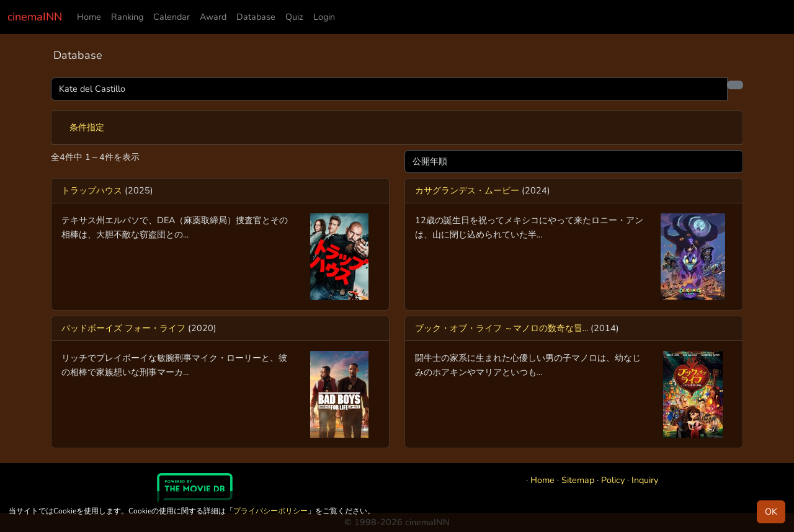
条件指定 (87, 127)
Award (213, 17)
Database (256, 17)
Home (89, 17)
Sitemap (578, 480)
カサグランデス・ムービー (467, 190)
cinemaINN (35, 17)
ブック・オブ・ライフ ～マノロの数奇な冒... (502, 328)
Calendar (172, 17)
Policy (613, 480)
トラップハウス (92, 190)
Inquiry (645, 480)
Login (324, 17)
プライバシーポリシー (270, 511)
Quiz (294, 17)
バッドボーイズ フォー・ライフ (123, 328)
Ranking (127, 17)
